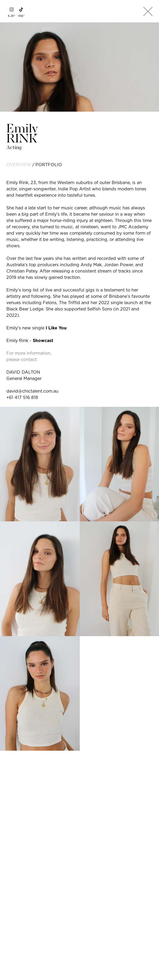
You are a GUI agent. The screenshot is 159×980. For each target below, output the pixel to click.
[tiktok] (21, 9)
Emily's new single (36, 328)
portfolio (49, 165)
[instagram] (12, 9)
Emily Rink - (30, 340)
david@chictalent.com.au (32, 391)
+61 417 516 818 (22, 397)
